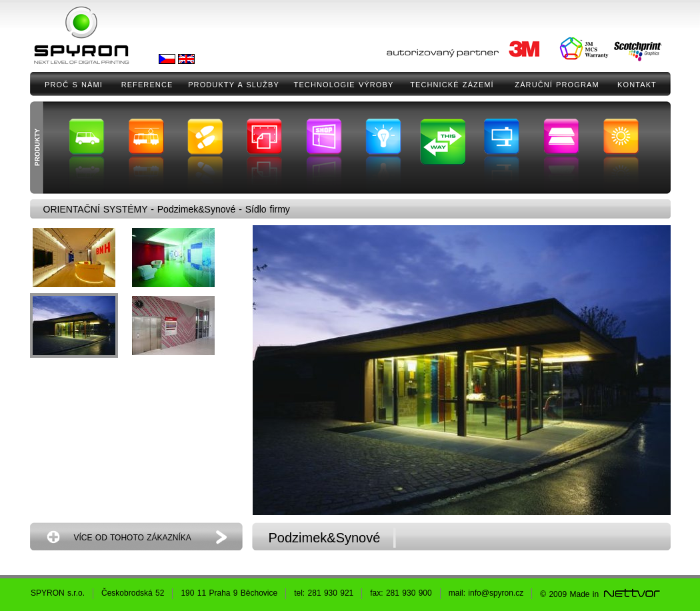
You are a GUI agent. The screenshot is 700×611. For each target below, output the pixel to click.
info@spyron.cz (496, 593)
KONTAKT (637, 85)
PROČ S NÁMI (74, 85)
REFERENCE (147, 85)
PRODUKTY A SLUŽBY (234, 85)
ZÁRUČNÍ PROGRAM (557, 85)
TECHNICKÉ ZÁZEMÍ (452, 85)
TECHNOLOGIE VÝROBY (344, 85)
